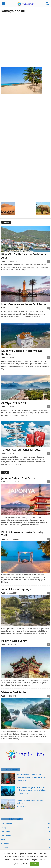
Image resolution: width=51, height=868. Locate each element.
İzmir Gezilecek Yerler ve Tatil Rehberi (25, 304)
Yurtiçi (4, 828)
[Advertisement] (26, 41)
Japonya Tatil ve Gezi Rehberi (19, 478)
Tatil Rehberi (6, 836)
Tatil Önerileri (7, 824)
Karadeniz (5, 844)
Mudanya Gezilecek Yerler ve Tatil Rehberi (22, 352)
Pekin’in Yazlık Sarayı (14, 641)
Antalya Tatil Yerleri (14, 403)
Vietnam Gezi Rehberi (15, 692)
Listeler (4, 840)
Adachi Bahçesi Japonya (16, 589)
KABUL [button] (35, 864)
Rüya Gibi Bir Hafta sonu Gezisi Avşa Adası (24, 256)
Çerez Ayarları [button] (20, 863)
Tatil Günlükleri (7, 832)
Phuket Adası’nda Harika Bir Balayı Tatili (23, 534)
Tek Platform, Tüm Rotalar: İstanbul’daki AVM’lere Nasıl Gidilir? (33, 776)
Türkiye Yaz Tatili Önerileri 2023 (21, 450)
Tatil (3, 261)
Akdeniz (4, 848)
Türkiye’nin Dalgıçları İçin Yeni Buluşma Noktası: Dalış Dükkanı (31, 789)
